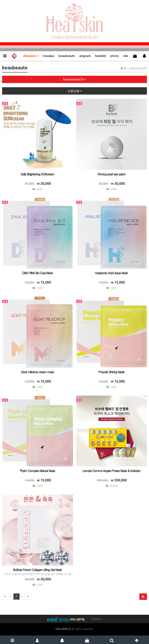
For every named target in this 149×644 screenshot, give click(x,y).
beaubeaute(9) (74, 79)
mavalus (48, 56)
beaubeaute (67, 56)
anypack (85, 56)
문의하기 (97, 619)
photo (115, 56)
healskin (101, 56)
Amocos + (31, 56)
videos (128, 56)
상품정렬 (75, 91)
